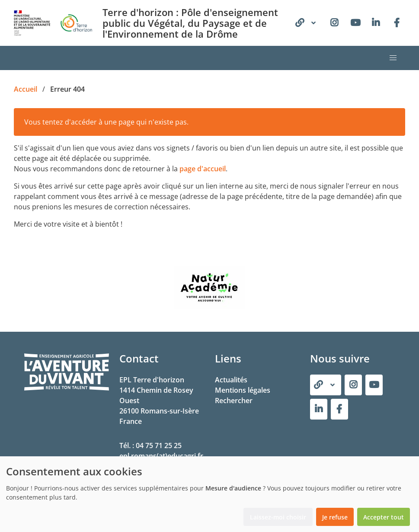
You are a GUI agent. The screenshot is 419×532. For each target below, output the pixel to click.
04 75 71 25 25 (159, 445)
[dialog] (209, 494)
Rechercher (234, 401)
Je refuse (335, 517)
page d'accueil (203, 169)
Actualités (231, 380)
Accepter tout (384, 517)
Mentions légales (243, 390)
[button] (393, 58)
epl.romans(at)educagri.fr (161, 456)
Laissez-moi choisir (278, 517)
